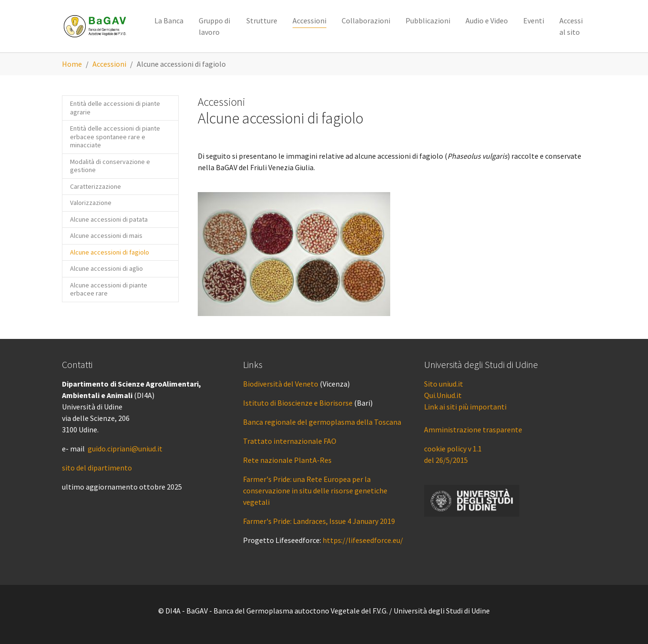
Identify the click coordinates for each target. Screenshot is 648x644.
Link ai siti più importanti (465, 407)
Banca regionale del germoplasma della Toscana (322, 422)
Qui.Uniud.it (443, 395)
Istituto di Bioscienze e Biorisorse (298, 403)
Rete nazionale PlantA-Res (287, 460)
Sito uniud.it (444, 384)
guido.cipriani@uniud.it (125, 449)
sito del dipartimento (97, 468)
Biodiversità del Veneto (281, 384)
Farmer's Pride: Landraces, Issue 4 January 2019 (319, 521)
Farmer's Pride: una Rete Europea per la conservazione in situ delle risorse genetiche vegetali (315, 491)
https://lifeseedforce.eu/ (363, 540)
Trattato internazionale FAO (290, 441)
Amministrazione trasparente (473, 429)
